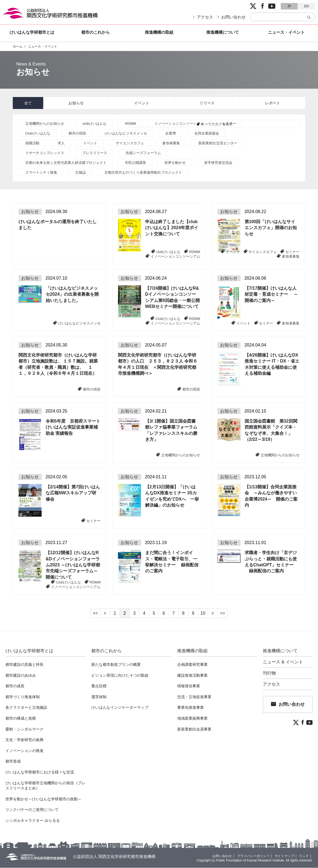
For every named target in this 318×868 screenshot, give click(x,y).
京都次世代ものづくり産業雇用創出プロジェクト (143, 173)
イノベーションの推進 (24, 751)
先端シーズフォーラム (143, 153)
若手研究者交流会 (218, 163)
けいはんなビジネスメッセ (126, 134)
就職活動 (32, 143)
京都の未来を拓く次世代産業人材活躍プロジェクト (66, 163)
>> (222, 613)
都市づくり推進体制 (23, 697)
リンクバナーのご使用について (32, 810)
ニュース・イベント (286, 32)
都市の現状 (77, 134)
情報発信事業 (189, 686)
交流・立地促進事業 (194, 697)
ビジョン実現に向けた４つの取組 (120, 676)
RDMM (130, 124)
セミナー (229, 124)
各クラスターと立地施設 (26, 708)
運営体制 (99, 697)
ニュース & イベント (283, 662)
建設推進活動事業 (192, 676)
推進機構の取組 (159, 32)
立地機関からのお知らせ (45, 124)
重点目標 (99, 686)
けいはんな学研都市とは (32, 32)
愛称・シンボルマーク (24, 729)
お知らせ (76, 103)
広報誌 (81, 173)
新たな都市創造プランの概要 (116, 665)
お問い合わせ (233, 17)
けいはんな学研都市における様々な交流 (40, 772)
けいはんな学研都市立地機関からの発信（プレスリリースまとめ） (45, 786)
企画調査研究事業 (192, 665)
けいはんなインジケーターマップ (120, 708)
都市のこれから (96, 32)
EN (306, 6)
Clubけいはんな (38, 134)
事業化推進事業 (191, 708)
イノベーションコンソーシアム (179, 124)
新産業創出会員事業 (194, 729)
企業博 (171, 134)
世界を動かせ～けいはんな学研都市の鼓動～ (43, 799)
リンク (303, 856)
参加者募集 (171, 143)
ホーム (18, 46)
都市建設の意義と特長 (24, 665)
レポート (273, 103)
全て (28, 103)
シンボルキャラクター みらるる (33, 821)
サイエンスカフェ (130, 143)
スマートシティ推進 (41, 173)
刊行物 (269, 673)
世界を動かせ (175, 163)
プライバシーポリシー (246, 856)
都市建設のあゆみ (21, 676)
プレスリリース (95, 153)
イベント (142, 103)
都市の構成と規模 (21, 719)
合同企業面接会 (207, 134)
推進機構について (223, 32)
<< (96, 613)
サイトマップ (281, 856)
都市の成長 (15, 686)
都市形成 (13, 761)
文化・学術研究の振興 (24, 740)
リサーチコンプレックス (45, 153)
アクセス (205, 17)
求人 (61, 143)
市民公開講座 (135, 163)
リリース (207, 103)
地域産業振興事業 (192, 719)
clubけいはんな (94, 124)
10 (203, 613)
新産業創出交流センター (218, 143)
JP (289, 6)
